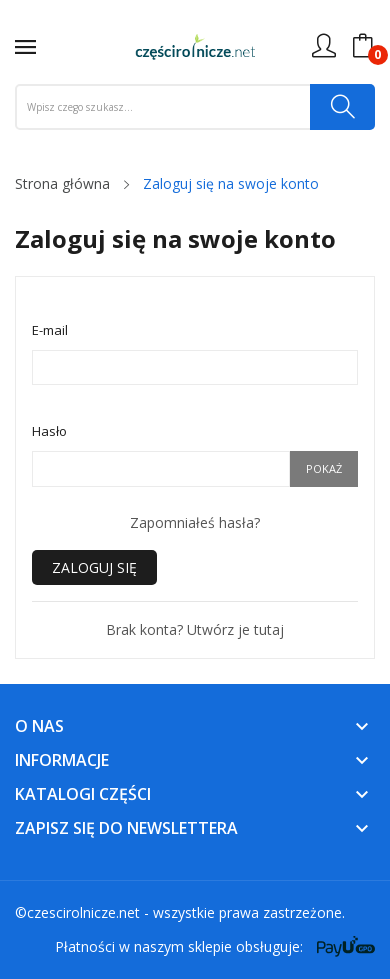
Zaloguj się (94, 567)
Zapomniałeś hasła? (195, 522)
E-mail (50, 330)
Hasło (49, 431)
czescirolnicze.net (83, 912)
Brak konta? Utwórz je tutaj (195, 629)
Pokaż (324, 468)
